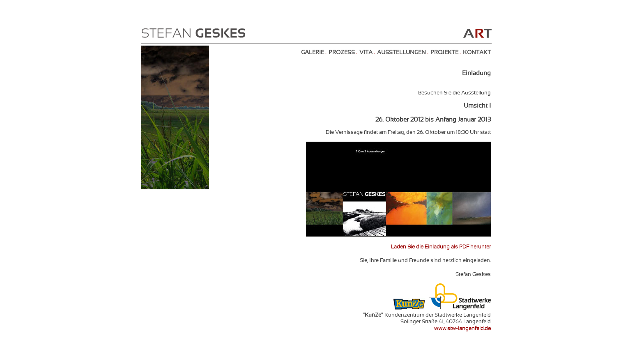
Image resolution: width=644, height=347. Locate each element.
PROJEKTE (444, 53)
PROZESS (342, 53)
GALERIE (313, 53)
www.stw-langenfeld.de (462, 329)
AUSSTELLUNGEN (401, 53)
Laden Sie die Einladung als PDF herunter (441, 247)
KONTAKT (477, 53)
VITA (366, 53)
